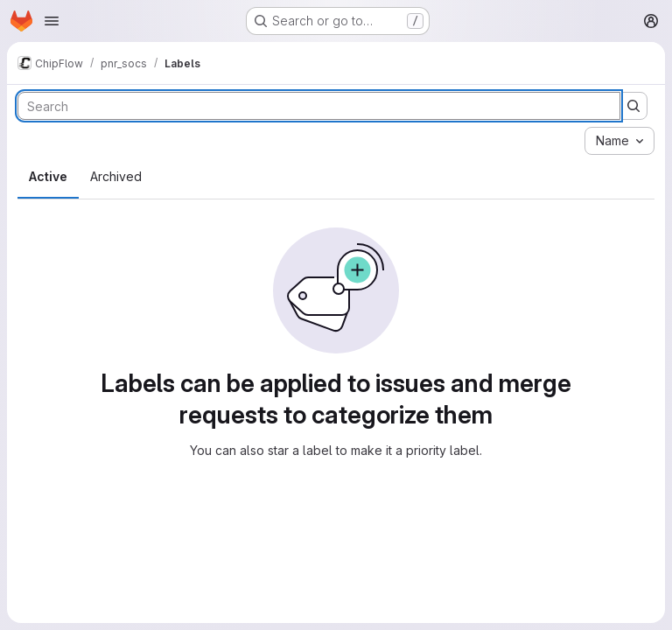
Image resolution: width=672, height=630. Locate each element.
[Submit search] (633, 106)
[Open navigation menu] (52, 21)
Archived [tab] (116, 176)
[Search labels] (319, 106)
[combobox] (619, 141)
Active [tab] (48, 176)
